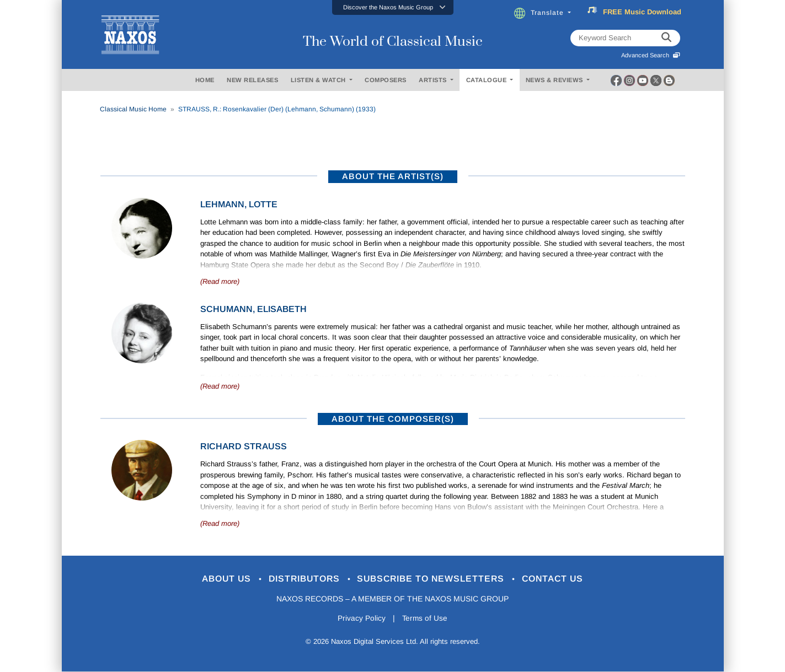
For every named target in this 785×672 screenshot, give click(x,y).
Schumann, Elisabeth (253, 309)
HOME (205, 80)
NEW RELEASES (252, 80)
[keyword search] (666, 38)
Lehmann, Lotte (239, 204)
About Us (218, 579)
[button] (393, 7)
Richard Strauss (244, 446)
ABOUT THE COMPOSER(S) (393, 419)
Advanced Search (651, 55)
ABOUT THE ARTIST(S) (393, 176)
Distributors (301, 579)
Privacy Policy (361, 619)
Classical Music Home (133, 109)
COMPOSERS (386, 80)
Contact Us (563, 579)
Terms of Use (425, 619)
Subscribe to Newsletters (435, 579)
